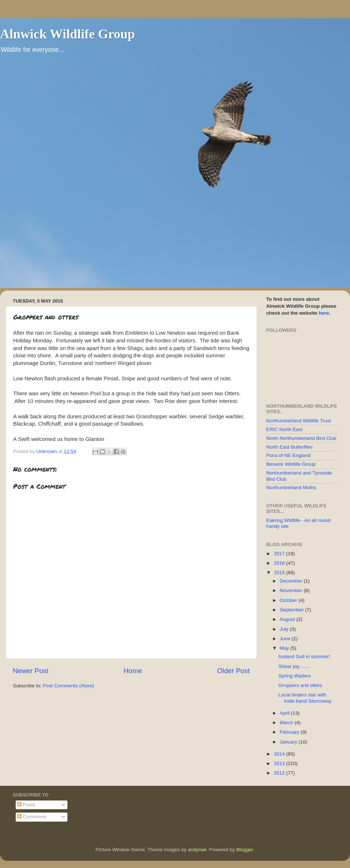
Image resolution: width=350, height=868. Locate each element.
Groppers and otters (300, 685)
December (292, 581)
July (285, 629)
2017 (280, 554)
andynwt (197, 850)
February (290, 732)
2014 (280, 754)
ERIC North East (284, 429)
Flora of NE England (288, 455)
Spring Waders (295, 676)
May (285, 648)
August (288, 619)
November (292, 590)
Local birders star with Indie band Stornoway (305, 698)
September (292, 610)
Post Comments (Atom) (69, 686)
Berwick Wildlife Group (291, 464)
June (286, 639)
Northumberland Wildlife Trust (299, 421)
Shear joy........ (294, 666)
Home (133, 671)
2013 (280, 763)
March (287, 723)
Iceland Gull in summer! (304, 656)
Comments (32, 817)
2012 (280, 773)
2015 (280, 573)
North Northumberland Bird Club (301, 438)
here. (324, 313)
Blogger (245, 850)
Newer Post (31, 671)
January (289, 742)
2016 (280, 563)
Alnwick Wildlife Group (67, 34)
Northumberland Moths (291, 487)
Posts (26, 805)
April (285, 713)
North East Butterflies (289, 447)
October (289, 600)
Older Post (234, 671)
